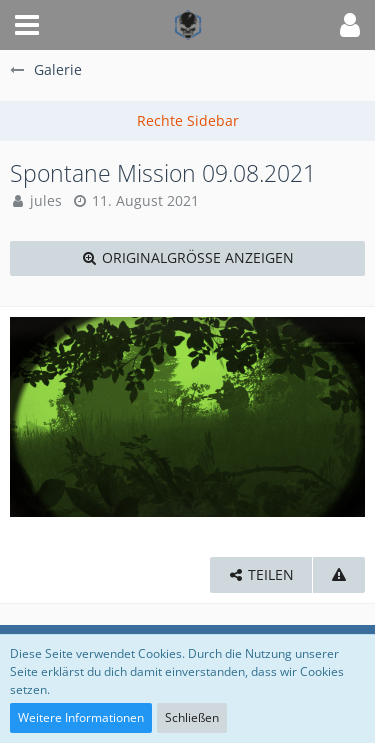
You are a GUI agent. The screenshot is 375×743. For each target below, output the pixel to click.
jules (46, 200)
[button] (27, 25)
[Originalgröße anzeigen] (187, 258)
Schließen (192, 717)
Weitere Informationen (81, 717)
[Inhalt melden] (339, 575)
